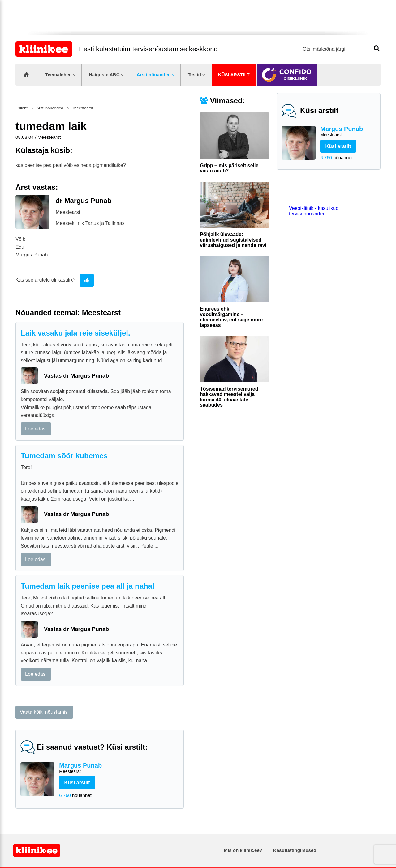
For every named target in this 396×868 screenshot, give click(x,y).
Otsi (377, 48)
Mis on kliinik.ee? (243, 850)
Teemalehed (58, 75)
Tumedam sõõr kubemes (64, 456)
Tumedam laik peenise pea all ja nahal (88, 586)
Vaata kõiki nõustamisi (44, 712)
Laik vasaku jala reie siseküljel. (75, 333)
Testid (194, 75)
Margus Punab (348, 132)
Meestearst (83, 108)
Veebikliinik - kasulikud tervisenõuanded (314, 211)
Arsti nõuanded (154, 75)
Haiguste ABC (104, 75)
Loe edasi (36, 429)
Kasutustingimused (295, 850)
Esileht (22, 108)
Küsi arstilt (234, 75)
